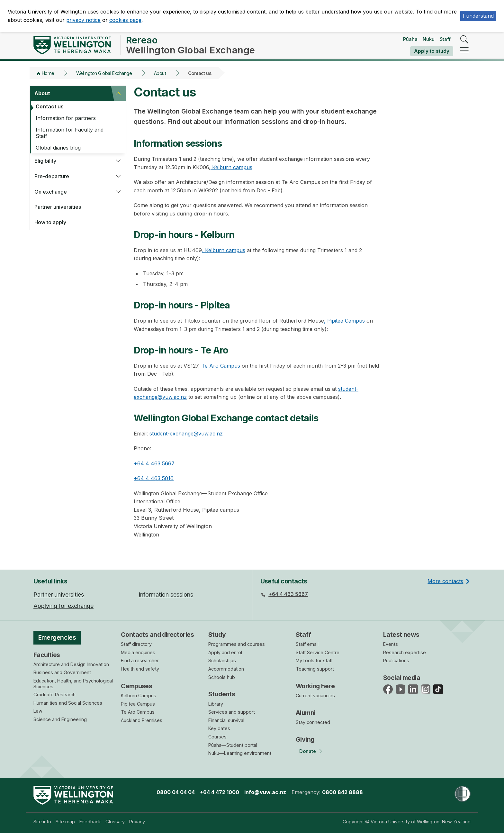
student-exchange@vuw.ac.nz (186, 434)
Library (216, 704)
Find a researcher (140, 660)
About (160, 73)
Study (217, 635)
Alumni (306, 713)
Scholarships (222, 660)
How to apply (50, 222)
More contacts (445, 581)
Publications (396, 660)
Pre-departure (52, 176)
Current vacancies (315, 696)
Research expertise (405, 652)
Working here (315, 686)
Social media (402, 678)
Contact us (50, 106)
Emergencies (57, 637)
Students (222, 694)
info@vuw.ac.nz (265, 792)
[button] (118, 93)
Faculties (47, 655)
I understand (478, 16)
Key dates (219, 728)
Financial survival (226, 720)
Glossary (115, 822)
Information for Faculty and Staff (70, 133)
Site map (65, 822)
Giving (305, 739)
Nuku (429, 39)
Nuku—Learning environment (240, 753)
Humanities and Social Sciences (68, 703)
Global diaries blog (58, 148)
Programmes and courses (237, 644)
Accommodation (226, 669)
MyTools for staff (314, 660)
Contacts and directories (157, 635)
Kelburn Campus (139, 696)
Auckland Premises (142, 720)
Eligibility (45, 161)
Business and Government (62, 672)
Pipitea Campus (138, 704)
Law (38, 711)
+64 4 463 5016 (154, 478)
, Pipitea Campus (344, 321)
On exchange (51, 192)
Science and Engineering (60, 719)
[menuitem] (42, 822)
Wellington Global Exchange (104, 73)
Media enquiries (138, 652)
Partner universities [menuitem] (59, 595)
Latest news (401, 635)
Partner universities (58, 207)
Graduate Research (54, 695)
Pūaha (410, 39)
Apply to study (432, 51)
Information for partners (66, 118)
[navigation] (464, 51)
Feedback (90, 822)
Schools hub (222, 677)
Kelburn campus (231, 167)
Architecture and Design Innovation (71, 664)
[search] (464, 40)
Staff (445, 39)
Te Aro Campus (221, 366)
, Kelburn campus (224, 250)
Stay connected (313, 722)
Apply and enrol (225, 652)
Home (48, 73)
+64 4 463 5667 (154, 463)
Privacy (137, 822)
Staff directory (136, 644)
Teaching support (315, 669)
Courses (217, 737)
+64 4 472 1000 (220, 792)
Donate (308, 751)
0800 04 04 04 (176, 792)
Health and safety (140, 669)
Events (391, 644)
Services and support (232, 712)
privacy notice (83, 20)
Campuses (136, 686)
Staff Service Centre (318, 652)
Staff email (307, 644)
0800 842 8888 (342, 792)
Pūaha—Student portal (233, 745)
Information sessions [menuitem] (166, 595)
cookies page (125, 20)
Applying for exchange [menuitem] (63, 606)
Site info (42, 822)
